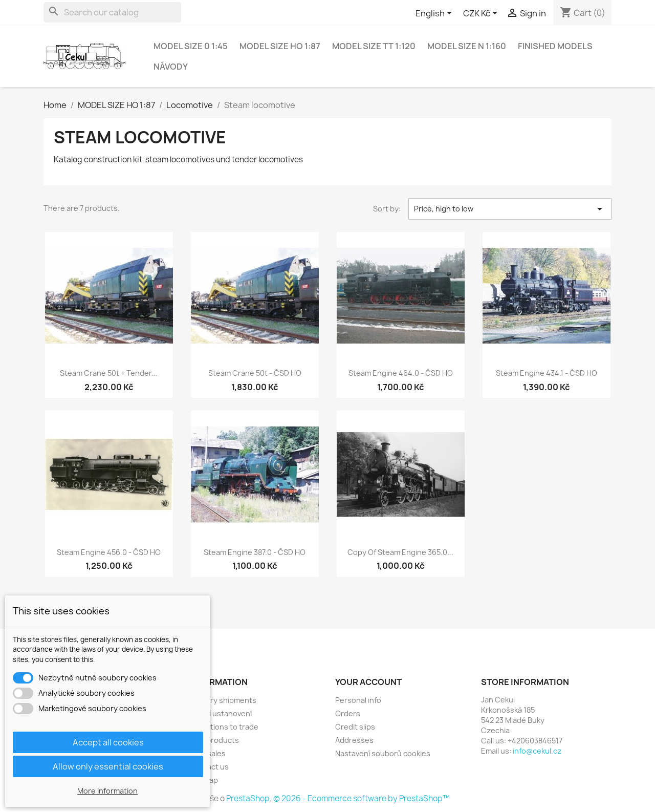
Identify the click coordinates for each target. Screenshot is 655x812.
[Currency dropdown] (482, 14)
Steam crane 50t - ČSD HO (255, 373)
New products (214, 740)
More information (107, 791)
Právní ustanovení (221, 713)
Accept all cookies (108, 742)
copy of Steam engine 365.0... (400, 552)
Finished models (555, 46)
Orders (348, 713)
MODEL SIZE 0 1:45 (191, 46)
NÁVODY (171, 67)
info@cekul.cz (537, 751)
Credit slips (355, 727)
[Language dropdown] (435, 14)
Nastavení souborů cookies (383, 753)
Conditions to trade (224, 727)
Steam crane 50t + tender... (109, 373)
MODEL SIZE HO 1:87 (280, 46)
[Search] (112, 12)
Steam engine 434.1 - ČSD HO (547, 373)
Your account (368, 682)
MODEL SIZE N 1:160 (467, 46)
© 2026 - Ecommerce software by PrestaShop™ (362, 798)
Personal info (358, 700)
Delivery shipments (223, 700)
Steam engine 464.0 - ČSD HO (401, 373)
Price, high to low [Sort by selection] (510, 209)
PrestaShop (248, 798)
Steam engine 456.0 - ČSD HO (109, 552)
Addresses (354, 740)
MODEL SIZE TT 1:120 (374, 46)
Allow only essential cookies (108, 766)
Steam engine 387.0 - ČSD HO (255, 552)
